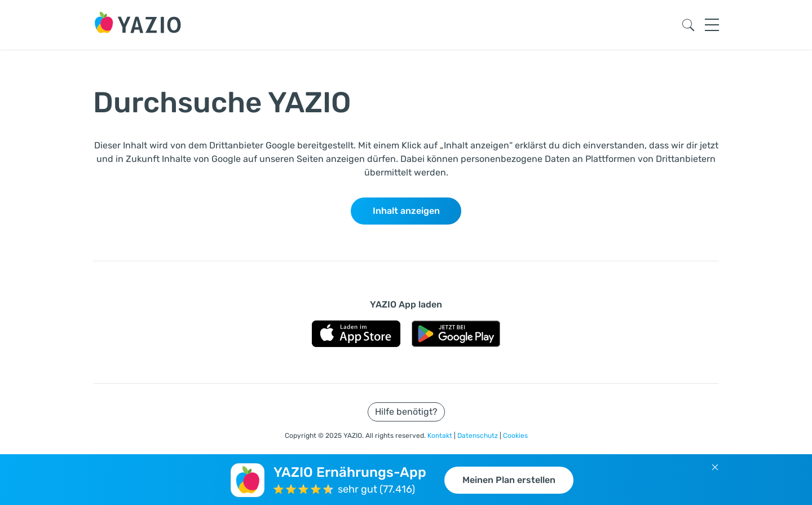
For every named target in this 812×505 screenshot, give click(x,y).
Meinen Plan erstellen (509, 480)
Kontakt (441, 436)
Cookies (515, 436)
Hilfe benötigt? (406, 412)
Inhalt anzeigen (406, 211)
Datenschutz (478, 436)
